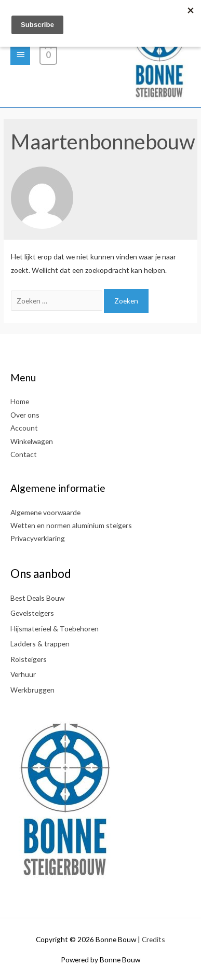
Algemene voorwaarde (45, 512)
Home (20, 401)
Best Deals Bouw (37, 598)
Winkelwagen (32, 441)
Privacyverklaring (38, 538)
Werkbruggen (32, 690)
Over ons (25, 415)
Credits (153, 939)
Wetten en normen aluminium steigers (71, 525)
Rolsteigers (29, 659)
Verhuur (23, 674)
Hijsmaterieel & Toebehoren (55, 629)
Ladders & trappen (40, 644)
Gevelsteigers (32, 613)
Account (24, 428)
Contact (24, 454)
